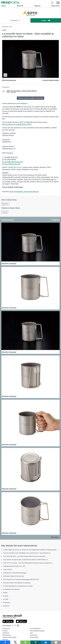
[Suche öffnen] (52, 3)
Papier (5, 593)
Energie (6, 596)
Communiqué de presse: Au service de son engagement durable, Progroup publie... (30, 550)
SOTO (4, 30)
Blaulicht (20, 6)
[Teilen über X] (15, 642)
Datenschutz (7, 635)
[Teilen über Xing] (36, 642)
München (5, 204)
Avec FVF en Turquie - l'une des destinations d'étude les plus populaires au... (28, 563)
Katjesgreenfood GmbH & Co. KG (14, 566)
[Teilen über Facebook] (5, 642)
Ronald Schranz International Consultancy (17, 583)
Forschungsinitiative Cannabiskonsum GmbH (18, 586)
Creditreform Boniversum (11, 589)
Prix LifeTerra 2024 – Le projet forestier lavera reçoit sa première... (25, 556)
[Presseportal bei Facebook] (12, 626)
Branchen (6, 606)
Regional (37, 6)
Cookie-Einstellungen (9, 637)
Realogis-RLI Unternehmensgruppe (15, 573)
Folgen (46, 20)
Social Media (34, 637)
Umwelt (6, 599)
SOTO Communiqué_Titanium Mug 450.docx (24, 192)
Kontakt (5, 631)
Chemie (5, 212)
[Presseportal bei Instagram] (17, 625)
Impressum (6, 629)
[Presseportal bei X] (15, 626)
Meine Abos (56, 6)
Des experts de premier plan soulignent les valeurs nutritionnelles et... (26, 560)
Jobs (32, 633)
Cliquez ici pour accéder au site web (31, 98)
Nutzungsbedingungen (37, 631)
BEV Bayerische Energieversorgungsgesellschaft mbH (21, 579)
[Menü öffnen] (58, 3)
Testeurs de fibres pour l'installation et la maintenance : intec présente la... (27, 553)
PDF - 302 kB (22, 92)
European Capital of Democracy (14, 576)
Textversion (34, 635)
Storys (4, 6)
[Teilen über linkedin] (46, 642)
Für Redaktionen (35, 629)
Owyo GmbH (8, 570)
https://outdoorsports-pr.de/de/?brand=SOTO (17, 124)
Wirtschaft (7, 603)
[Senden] (56, 642)
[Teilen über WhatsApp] (25, 642)
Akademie (6, 633)
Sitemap (5, 640)
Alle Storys (15, 20)
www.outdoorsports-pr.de (12, 164)
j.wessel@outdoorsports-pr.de (13, 162)
